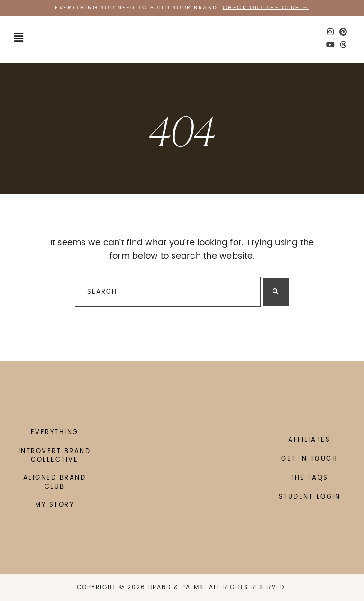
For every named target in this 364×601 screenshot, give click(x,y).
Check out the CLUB (261, 8)
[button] (19, 38)
